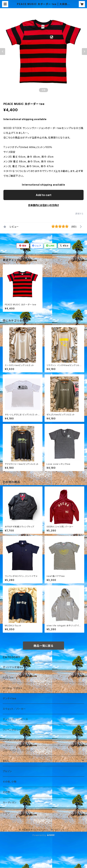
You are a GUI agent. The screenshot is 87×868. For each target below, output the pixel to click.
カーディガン (10, 802)
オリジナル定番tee (13, 667)
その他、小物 (10, 782)
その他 (6, 792)
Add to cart (44, 195)
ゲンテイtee (10, 698)
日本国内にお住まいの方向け (43, 205)
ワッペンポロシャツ (13, 730)
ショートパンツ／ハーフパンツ (19, 750)
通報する (79, 214)
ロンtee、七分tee (13, 688)
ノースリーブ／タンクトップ (17, 740)
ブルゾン (7, 771)
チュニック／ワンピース (15, 719)
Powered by (43, 835)
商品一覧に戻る (43, 646)
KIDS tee (8, 678)
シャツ (6, 813)
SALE (6, 761)
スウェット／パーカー (14, 709)
